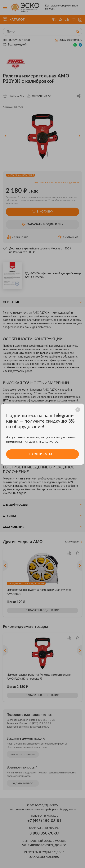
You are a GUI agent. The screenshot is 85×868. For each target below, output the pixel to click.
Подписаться (42, 454)
